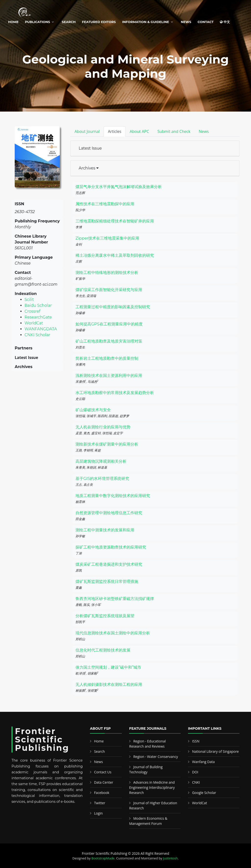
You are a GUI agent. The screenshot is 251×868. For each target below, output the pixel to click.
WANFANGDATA (41, 329)
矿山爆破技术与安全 (93, 410)
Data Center (104, 782)
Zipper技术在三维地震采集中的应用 (107, 238)
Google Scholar (204, 793)
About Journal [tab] (87, 131)
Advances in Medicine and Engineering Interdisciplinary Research (152, 787)
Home (13, 22)
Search (69, 22)
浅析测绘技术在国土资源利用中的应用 (109, 376)
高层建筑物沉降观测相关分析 (101, 461)
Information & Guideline (145, 22)
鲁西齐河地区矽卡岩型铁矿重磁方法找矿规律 (115, 599)
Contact (206, 22)
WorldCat (34, 323)
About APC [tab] (139, 131)
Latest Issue (90, 148)
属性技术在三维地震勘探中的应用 (105, 204)
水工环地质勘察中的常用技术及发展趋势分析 (115, 393)
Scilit (29, 300)
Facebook (102, 793)
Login (98, 813)
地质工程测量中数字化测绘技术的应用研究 (113, 496)
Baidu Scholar (38, 305)
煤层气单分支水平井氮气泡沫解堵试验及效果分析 (119, 187)
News (186, 22)
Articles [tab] (115, 131)
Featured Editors (99, 22)
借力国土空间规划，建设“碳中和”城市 (108, 667)
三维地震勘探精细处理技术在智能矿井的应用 (115, 221)
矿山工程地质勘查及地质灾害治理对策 (109, 341)
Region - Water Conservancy (156, 757)
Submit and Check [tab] (174, 131)
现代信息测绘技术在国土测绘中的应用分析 (113, 633)
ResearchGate (38, 317)
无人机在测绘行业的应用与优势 (103, 427)
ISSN (196, 741)
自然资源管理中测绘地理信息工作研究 (109, 513)
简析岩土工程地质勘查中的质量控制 (107, 358)
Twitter (100, 803)
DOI (195, 772)
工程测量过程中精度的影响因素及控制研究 (113, 307)
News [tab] (204, 131)
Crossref (32, 311)
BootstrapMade (103, 858)
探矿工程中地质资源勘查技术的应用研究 (111, 547)
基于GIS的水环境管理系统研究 (102, 479)
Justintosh (170, 858)
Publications (38, 22)
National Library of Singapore (216, 751)
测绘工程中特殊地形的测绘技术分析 (107, 273)
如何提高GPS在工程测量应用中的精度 (109, 324)
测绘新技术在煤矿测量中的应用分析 (107, 444)
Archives (89, 168)
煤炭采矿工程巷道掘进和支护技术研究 (109, 564)
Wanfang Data (203, 762)
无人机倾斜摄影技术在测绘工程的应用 (109, 684)
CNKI (196, 782)
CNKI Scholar (37, 335)
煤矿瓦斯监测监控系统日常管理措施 (107, 581)
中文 (225, 22)
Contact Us (103, 772)
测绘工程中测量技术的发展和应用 (105, 530)
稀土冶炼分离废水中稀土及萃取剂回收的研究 (115, 255)
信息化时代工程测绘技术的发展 (103, 650)
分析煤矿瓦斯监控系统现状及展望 (105, 616)
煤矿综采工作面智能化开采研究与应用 (109, 290)
